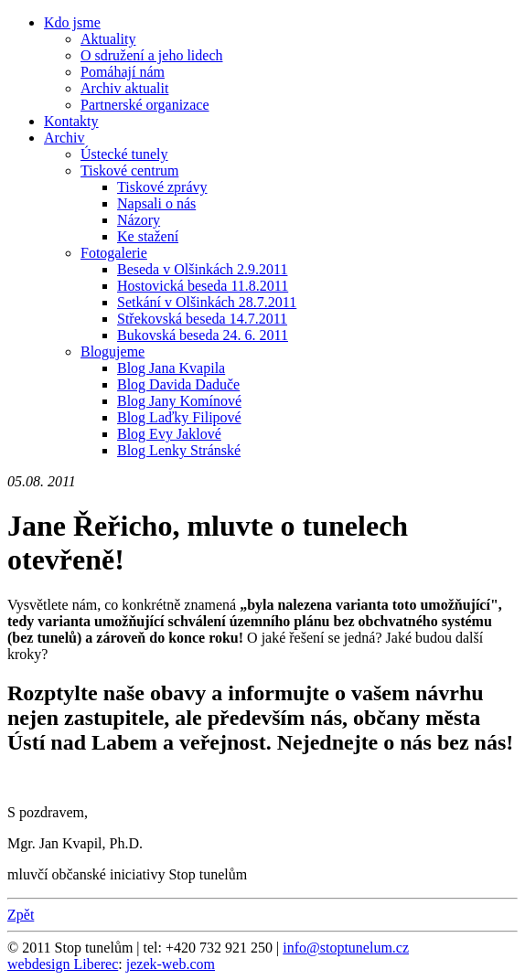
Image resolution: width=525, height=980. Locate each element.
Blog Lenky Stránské (179, 450)
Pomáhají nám (123, 72)
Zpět (21, 915)
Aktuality (108, 39)
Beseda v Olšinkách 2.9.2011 (202, 269)
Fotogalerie (114, 253)
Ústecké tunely (124, 154)
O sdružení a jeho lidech (152, 55)
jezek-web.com (171, 964)
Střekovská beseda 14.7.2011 (202, 319)
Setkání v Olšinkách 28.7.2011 (207, 302)
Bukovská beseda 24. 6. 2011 (203, 335)
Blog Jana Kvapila (171, 368)
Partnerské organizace (145, 105)
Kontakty (71, 121)
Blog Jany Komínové (179, 401)
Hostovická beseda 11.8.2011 (203, 286)
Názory (139, 220)
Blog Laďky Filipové (179, 417)
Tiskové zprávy (162, 187)
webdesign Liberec (63, 964)
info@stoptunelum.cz (346, 948)
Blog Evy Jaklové (169, 434)
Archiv (64, 138)
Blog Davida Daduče (178, 384)
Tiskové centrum (129, 170)
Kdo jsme (72, 22)
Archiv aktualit (124, 88)
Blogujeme (112, 352)
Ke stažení (148, 236)
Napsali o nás (156, 203)
